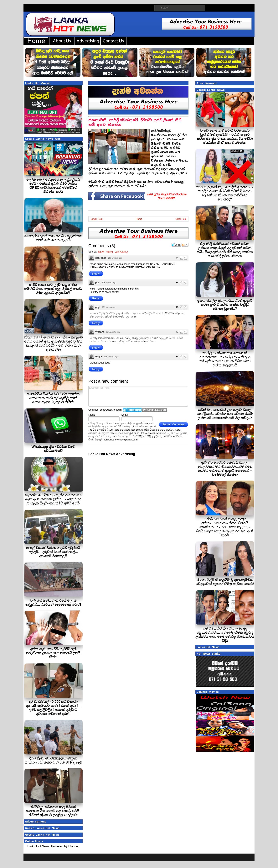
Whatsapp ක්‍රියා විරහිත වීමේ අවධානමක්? (53, 449)
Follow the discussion (185, 245)
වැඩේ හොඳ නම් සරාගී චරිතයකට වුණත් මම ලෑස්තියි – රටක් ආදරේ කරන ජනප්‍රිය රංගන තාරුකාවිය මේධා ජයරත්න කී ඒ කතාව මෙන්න (225, 137)
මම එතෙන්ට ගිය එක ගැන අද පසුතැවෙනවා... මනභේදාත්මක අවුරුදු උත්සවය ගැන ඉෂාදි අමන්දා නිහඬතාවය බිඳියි (225, 634)
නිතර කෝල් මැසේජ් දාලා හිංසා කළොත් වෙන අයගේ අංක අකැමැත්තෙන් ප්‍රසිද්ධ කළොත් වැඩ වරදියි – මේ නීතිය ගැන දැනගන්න (53, 343)
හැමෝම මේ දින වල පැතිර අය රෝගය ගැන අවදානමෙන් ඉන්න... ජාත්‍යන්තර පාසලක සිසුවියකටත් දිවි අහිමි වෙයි (53, 499)
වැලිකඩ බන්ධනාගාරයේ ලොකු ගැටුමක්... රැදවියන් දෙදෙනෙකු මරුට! (53, 602)
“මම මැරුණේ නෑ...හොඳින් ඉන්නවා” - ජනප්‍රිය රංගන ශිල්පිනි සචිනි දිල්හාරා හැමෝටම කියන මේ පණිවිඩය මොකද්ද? (225, 193)
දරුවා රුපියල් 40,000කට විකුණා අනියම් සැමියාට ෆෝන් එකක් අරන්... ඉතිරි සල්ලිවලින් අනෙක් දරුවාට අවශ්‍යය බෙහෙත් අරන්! (53, 708)
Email (125, 415)
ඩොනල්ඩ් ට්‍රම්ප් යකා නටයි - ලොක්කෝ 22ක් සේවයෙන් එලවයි (53, 238)
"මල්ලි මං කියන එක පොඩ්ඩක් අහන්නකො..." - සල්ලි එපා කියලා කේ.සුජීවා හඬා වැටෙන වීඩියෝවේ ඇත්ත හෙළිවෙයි (225, 359)
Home (139, 219)
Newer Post (96, 219)
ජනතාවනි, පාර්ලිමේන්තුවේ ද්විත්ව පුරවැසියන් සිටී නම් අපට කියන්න (135, 122)
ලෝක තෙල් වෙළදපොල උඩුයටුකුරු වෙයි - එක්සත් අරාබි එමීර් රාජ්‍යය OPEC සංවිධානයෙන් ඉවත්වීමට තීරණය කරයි (53, 186)
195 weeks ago (115, 258)
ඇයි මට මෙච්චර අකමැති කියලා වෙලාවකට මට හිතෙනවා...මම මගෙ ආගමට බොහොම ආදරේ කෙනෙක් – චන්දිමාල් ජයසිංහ (225, 469)
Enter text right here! (138, 396)
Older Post (181, 219)
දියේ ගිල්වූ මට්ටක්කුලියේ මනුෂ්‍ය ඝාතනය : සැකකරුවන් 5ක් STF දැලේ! (53, 760)
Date (101, 252)
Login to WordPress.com (154, 410)
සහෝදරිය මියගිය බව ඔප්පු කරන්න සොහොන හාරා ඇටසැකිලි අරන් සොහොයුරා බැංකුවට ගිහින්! (53, 398)
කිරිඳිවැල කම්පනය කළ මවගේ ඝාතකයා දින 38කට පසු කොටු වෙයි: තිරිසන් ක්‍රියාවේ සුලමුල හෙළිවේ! (53, 811)
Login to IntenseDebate (132, 410)
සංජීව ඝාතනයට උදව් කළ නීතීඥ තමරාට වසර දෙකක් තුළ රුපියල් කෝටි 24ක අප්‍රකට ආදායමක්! (53, 289)
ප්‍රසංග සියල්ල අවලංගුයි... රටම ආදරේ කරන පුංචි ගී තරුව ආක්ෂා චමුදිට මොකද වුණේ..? (225, 305)
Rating (109, 252)
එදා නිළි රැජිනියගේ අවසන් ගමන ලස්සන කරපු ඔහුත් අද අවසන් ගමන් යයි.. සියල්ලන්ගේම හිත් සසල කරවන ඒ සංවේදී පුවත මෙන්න (225, 250)
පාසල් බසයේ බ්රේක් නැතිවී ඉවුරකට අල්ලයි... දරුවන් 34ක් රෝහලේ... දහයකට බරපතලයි (53, 552)
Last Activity (121, 252)
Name (92, 415)
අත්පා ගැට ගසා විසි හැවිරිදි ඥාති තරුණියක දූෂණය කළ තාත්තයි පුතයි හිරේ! (53, 653)
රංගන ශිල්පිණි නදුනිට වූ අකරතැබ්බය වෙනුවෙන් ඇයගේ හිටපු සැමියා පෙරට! (225, 582)
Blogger (74, 846)
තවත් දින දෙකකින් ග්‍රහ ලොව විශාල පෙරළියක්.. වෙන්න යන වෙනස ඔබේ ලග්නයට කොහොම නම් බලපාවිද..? (225, 414)
